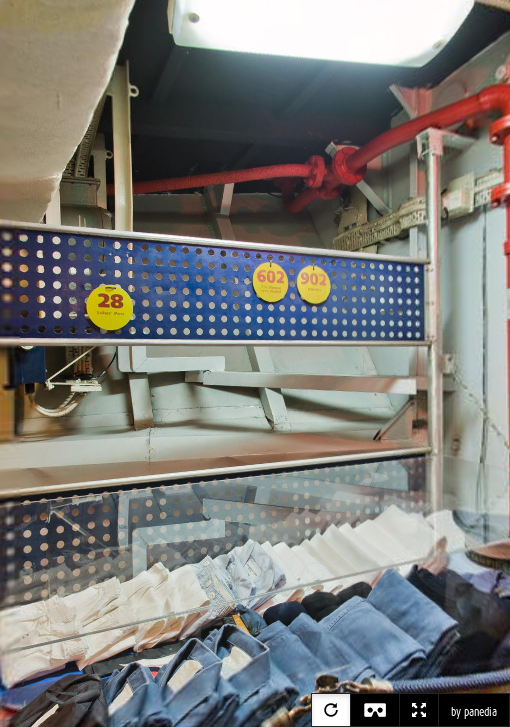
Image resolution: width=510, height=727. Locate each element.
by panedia (474, 712)
